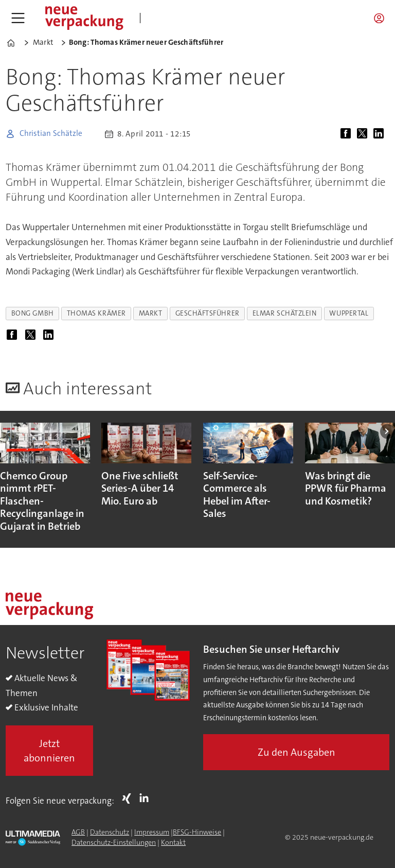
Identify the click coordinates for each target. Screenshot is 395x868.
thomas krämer (96, 313)
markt (151, 313)
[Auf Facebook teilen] (348, 134)
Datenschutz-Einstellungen (114, 842)
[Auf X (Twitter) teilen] (364, 134)
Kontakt (173, 842)
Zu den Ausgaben (297, 752)
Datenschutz (110, 832)
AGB (78, 832)
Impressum (152, 832)
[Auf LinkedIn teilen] (381, 134)
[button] (388, 431)
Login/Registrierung (382, 18)
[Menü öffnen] (18, 18)
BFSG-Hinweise (197, 832)
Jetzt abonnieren (49, 751)
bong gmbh (33, 313)
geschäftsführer (208, 313)
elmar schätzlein (285, 313)
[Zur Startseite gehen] (84, 18)
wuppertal (349, 313)
